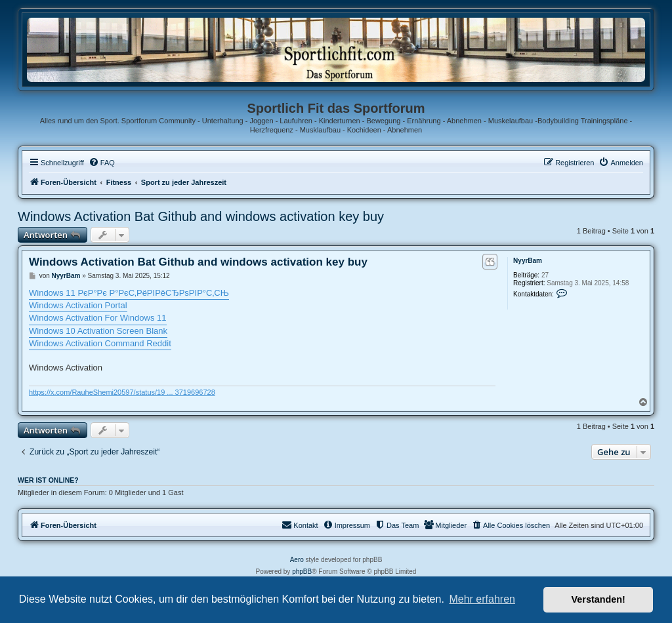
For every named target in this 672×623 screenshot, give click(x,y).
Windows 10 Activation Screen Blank (98, 331)
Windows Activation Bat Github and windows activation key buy (201, 216)
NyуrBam (528, 261)
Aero (297, 560)
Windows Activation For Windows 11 (98, 318)
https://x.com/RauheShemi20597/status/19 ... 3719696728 (122, 392)
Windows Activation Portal (78, 305)
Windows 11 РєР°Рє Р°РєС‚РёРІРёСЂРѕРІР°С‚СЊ (129, 293)
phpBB (302, 572)
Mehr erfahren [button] (482, 599)
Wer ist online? (48, 480)
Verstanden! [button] (598, 599)
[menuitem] (102, 163)
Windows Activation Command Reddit (100, 343)
